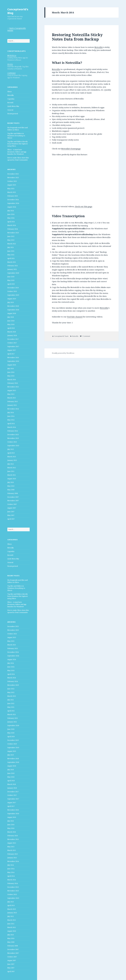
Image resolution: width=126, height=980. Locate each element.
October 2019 (12, 291)
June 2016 (11, 372)
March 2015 (12, 398)
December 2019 (13, 288)
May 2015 (11, 394)
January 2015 (12, 405)
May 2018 (11, 324)
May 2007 (11, 515)
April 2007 (11, 519)
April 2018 (11, 328)
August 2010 (12, 479)
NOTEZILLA (12, 56)
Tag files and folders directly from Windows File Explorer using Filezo (18, 144)
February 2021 (13, 266)
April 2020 (11, 284)
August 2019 (12, 299)
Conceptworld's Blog (18, 11)
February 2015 (13, 401)
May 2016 (11, 376)
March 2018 (12, 332)
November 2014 (13, 409)
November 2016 (13, 358)
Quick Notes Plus (13, 106)
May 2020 (11, 280)
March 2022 (12, 244)
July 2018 (11, 317)
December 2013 (13, 435)
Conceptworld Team (61, 336)
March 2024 (12, 225)
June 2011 (11, 471)
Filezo (10, 92)
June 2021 (11, 251)
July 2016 (11, 369)
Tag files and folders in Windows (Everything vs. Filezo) (16, 136)
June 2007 (11, 512)
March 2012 (12, 468)
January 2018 (12, 335)
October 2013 (12, 442)
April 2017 (11, 354)
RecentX (10, 103)
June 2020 (11, 277)
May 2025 (11, 189)
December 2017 (13, 339)
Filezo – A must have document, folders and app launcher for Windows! (17, 152)
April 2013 (11, 453)
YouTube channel (75, 317)
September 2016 (13, 361)
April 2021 (11, 258)
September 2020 (13, 273)
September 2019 (13, 295)
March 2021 (12, 262)
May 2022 (11, 240)
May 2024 (11, 218)
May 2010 (11, 486)
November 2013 (13, 438)
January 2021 (12, 269)
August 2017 (12, 350)
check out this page (83, 206)
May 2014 (11, 420)
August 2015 (12, 390)
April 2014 (11, 424)
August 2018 (12, 313)
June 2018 (11, 321)
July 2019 (11, 302)
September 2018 (13, 310)
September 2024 (13, 203)
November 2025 (13, 178)
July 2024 (11, 211)
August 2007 (12, 508)
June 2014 (11, 416)
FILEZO (10, 64)
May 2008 (11, 490)
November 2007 (13, 501)
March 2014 (12, 427)
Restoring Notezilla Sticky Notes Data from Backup (77, 37)
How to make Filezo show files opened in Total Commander (18, 159)
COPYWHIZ (12, 73)
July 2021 (11, 247)
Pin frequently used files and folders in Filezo (18, 129)
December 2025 (13, 174)
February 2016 (13, 383)
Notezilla (11, 95)
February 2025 (13, 196)
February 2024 (13, 229)
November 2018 (13, 306)
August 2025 (12, 185)
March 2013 (12, 457)
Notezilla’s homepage (71, 149)
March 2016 (12, 380)
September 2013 (13, 446)
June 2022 (11, 236)
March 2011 (12, 475)
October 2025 (12, 181)
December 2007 (13, 497)
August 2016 (12, 365)
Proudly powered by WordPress (63, 353)
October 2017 (12, 343)
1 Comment (86, 336)
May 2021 (11, 255)
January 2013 (12, 460)
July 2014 (11, 413)
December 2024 (13, 200)
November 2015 (13, 387)
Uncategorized (13, 114)
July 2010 (11, 482)
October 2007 (12, 504)
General (10, 110)
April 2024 (11, 222)
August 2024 (12, 207)
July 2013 (11, 449)
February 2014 (13, 431)
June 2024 (11, 214)
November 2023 (13, 233)
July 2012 (11, 464)
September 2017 (13, 346)
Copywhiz (11, 99)
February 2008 (13, 493)
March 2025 (12, 192)
